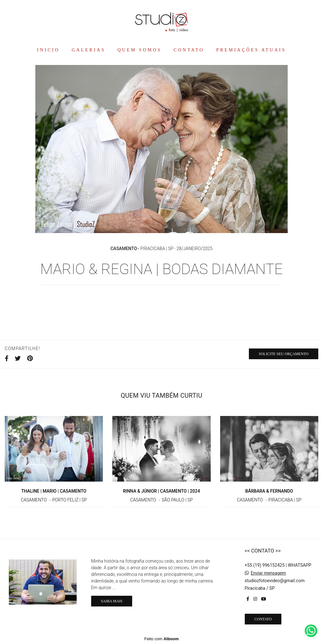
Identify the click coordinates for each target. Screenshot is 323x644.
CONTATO (189, 50)
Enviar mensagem (268, 573)
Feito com (161, 639)
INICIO (48, 50)
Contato (263, 619)
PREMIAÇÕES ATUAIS (251, 50)
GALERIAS (88, 50)
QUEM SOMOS (139, 50)
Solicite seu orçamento (284, 354)
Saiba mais (112, 601)
